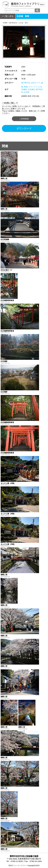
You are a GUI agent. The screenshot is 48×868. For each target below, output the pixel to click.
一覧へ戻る (8, 16)
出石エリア (36, 83)
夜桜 (26, 87)
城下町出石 (26, 83)
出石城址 (31, 89)
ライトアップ (34, 87)
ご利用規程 (24, 119)
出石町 (27, 92)
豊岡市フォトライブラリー (18, 866)
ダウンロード (24, 128)
